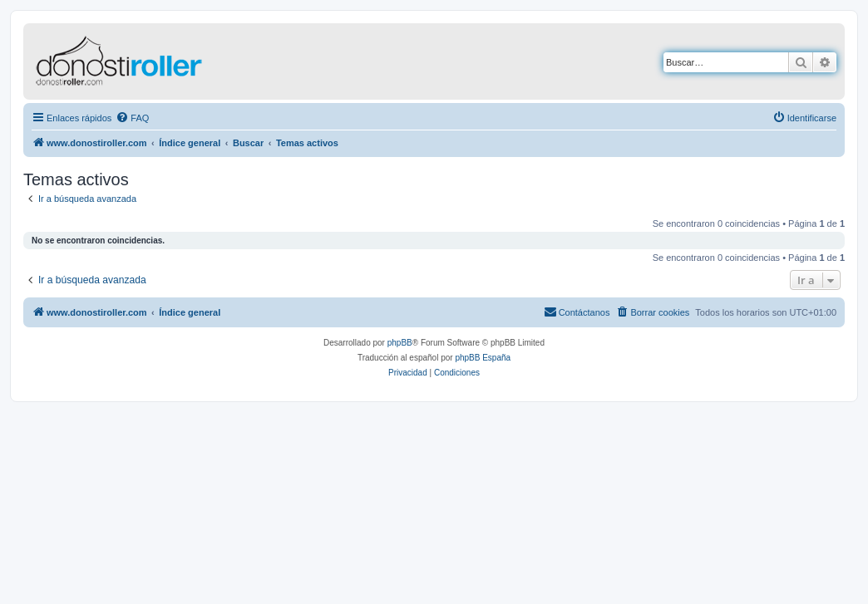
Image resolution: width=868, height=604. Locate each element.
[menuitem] (132, 118)
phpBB (400, 343)
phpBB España (483, 358)
